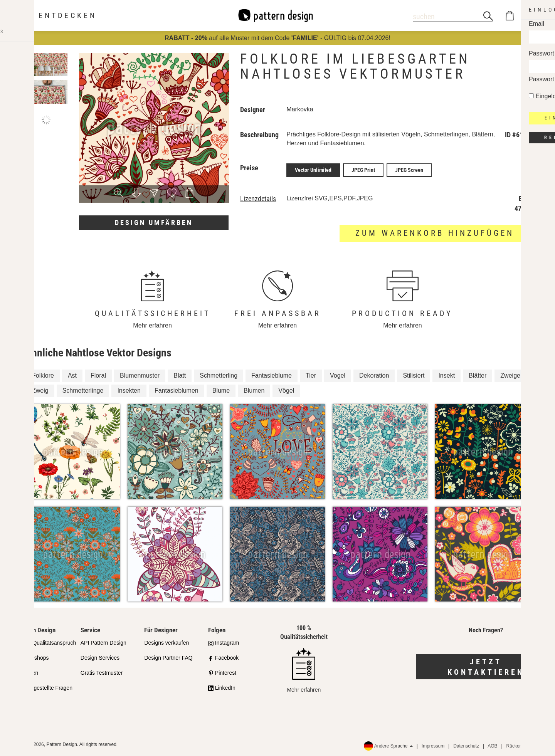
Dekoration (374, 374)
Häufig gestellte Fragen (45, 687)
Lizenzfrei (299, 197)
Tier (311, 374)
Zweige (510, 374)
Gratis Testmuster (102, 672)
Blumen (254, 389)
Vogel (338, 374)
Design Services (100, 657)
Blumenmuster (140, 374)
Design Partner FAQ (168, 657)
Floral (98, 374)
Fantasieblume (272, 374)
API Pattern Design (103, 642)
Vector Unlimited (313, 170)
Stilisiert (414, 374)
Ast (72, 374)
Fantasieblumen (177, 389)
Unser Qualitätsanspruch (46, 642)
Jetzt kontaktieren (486, 666)
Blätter (478, 374)
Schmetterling (219, 374)
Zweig (40, 389)
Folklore (43, 374)
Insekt (447, 374)
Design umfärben (154, 223)
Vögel (286, 389)
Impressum (433, 744)
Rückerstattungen (525, 744)
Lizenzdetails (258, 198)
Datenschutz (466, 744)
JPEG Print (363, 170)
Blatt (180, 374)
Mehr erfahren (152, 324)
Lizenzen (27, 672)
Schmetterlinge (83, 389)
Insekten (129, 389)
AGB (492, 744)
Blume (221, 389)
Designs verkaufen (166, 642)
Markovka (300, 109)
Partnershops (33, 657)
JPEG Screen (409, 170)
